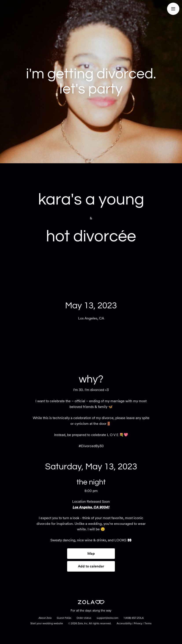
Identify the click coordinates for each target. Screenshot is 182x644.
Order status (84, 618)
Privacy (138, 624)
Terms (148, 624)
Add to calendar (91, 566)
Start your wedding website (47, 624)
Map (91, 553)
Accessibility (124, 624)
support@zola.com (108, 618)
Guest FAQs (64, 618)
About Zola (45, 618)
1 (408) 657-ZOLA (134, 618)
